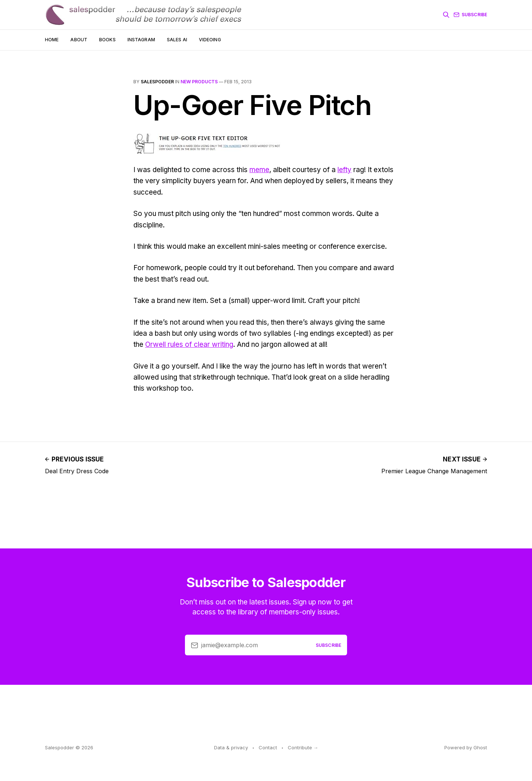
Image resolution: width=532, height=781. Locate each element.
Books (107, 40)
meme (259, 170)
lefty (344, 170)
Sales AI (177, 40)
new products (199, 82)
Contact (268, 747)
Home (52, 40)
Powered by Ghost (466, 747)
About (79, 40)
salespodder (157, 82)
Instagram (141, 40)
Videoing (210, 40)
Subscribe (470, 15)
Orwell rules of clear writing (189, 344)
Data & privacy (231, 747)
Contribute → (303, 747)
